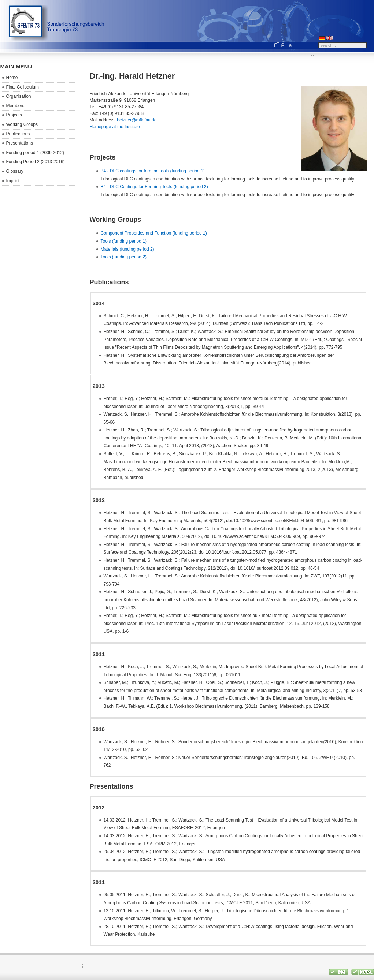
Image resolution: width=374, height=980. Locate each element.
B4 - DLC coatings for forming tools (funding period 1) (153, 171)
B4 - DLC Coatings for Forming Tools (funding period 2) (154, 187)
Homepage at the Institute (115, 127)
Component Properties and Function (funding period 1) (154, 233)
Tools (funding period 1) (124, 241)
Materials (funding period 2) (127, 249)
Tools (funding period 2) (124, 257)
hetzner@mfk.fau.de (137, 120)
